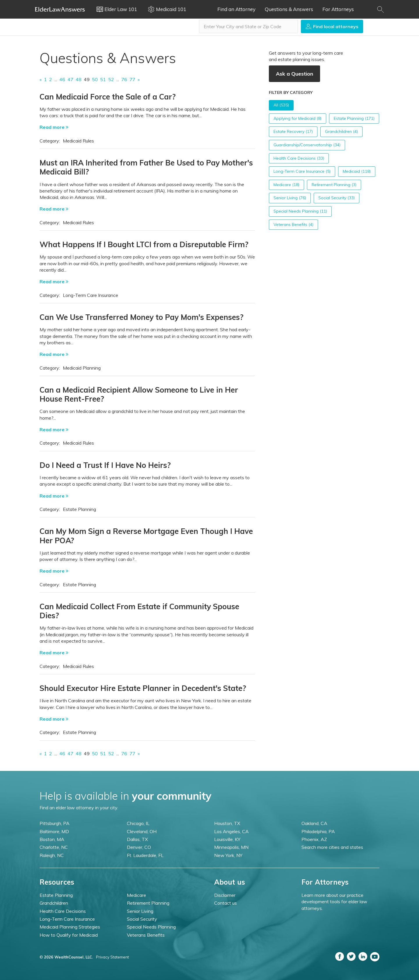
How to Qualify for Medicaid (69, 935)
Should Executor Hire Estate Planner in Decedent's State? (143, 688)
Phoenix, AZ (314, 839)
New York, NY (228, 855)
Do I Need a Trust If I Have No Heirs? (105, 465)
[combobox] (248, 26)
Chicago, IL (138, 823)
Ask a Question (294, 74)
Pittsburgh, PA (55, 823)
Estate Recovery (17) (293, 131)
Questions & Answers (289, 9)
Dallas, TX (137, 839)
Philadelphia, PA (318, 831)
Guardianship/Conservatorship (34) (307, 145)
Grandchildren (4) (341, 131)
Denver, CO (139, 847)
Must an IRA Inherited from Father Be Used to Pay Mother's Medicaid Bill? (146, 167)
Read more (54, 127)
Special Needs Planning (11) (300, 211)
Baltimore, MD (54, 831)
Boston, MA (52, 839)
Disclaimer (225, 895)
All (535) (281, 105)
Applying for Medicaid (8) (298, 118)
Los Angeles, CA (231, 831)
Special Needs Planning (151, 927)
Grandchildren (54, 903)
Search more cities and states (332, 847)
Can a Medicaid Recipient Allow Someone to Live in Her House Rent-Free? (139, 394)
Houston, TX (227, 823)
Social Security (142, 919)
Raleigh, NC (52, 855)
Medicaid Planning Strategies (70, 927)
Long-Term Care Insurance (67, 919)
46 (62, 79)
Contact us (226, 903)
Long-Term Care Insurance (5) (302, 171)
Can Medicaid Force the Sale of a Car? (108, 97)
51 (103, 79)
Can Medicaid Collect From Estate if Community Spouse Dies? (139, 611)
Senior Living (140, 911)
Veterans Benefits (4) (293, 224)
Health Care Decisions (63, 911)
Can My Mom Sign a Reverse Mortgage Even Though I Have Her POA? (146, 536)
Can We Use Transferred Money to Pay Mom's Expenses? (142, 317)
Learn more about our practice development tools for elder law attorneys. (334, 902)
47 (70, 79)
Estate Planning (56, 895)
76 (124, 79)
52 (111, 79)
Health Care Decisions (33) (299, 158)
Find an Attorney (236, 9)
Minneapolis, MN (231, 847)
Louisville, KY (227, 839)
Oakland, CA (314, 823)
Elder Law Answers (60, 9)
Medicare (136, 895)
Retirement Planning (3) (334, 185)
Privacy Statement (112, 957)
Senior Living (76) (290, 198)
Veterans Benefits (146, 935)
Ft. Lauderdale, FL (145, 855)
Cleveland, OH (142, 831)
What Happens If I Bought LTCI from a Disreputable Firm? (144, 244)
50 (95, 79)
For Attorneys (338, 9)
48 (79, 79)
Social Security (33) (337, 198)
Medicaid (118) (357, 171)
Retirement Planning (148, 903)
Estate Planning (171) (354, 118)
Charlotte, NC (54, 847)
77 (132, 79)
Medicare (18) (286, 185)
